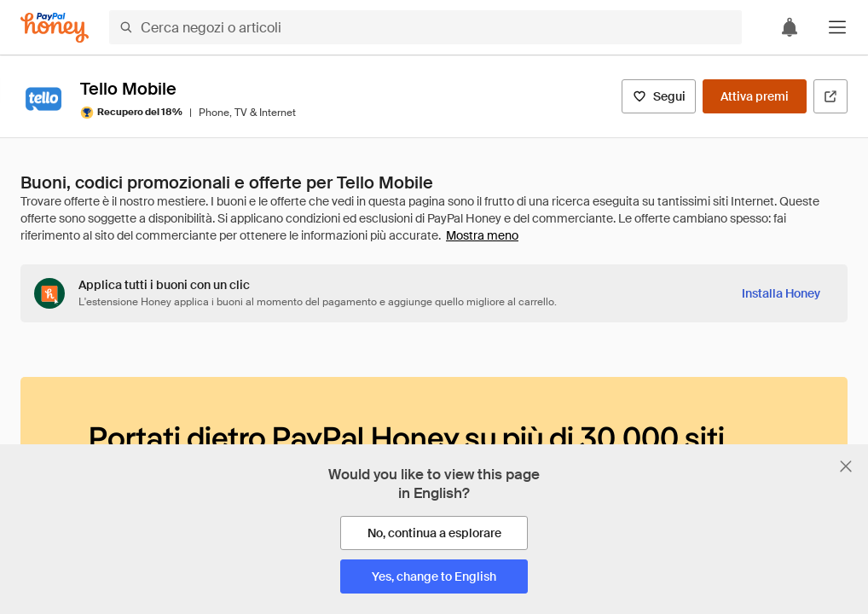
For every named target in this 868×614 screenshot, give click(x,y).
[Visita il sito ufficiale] (830, 96)
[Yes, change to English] (434, 576)
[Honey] (55, 28)
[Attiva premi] (755, 96)
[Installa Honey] (781, 293)
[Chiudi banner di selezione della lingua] (846, 466)
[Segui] (659, 96)
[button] (837, 27)
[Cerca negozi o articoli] (425, 27)
